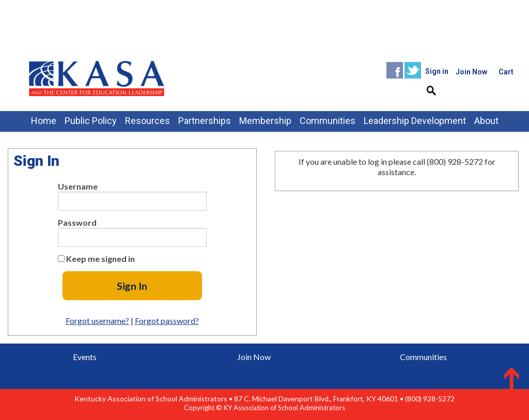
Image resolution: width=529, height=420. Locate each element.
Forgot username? (97, 321)
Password (77, 222)
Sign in (437, 71)
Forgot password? (167, 321)
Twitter (413, 70)
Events (85, 357)
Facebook (395, 70)
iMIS (97, 78)
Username (78, 186)
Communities (423, 357)
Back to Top (502, 377)
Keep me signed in (100, 259)
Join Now (254, 357)
